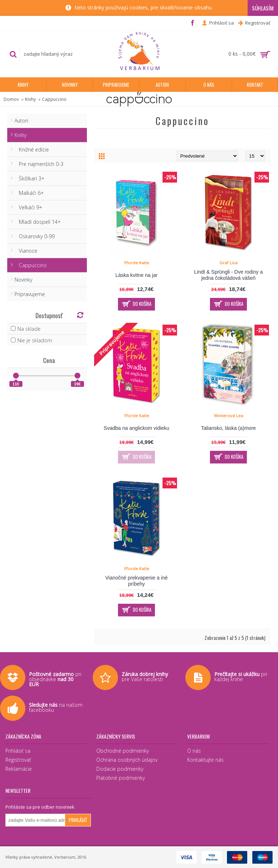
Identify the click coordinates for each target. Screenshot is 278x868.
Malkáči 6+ (29, 193)
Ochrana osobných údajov (127, 760)
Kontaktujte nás (205, 760)
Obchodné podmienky (123, 751)
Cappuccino (54, 99)
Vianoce (26, 251)
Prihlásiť (78, 820)
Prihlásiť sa (18, 751)
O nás (194, 751)
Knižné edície (32, 149)
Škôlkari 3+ (30, 178)
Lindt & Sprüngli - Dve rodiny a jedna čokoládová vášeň (228, 275)
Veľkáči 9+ (28, 207)
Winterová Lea (229, 416)
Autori (21, 121)
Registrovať (18, 760)
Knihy (30, 99)
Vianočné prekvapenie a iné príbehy (137, 581)
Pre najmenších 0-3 (39, 164)
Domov (11, 99)
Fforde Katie (137, 263)
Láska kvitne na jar (137, 275)
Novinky (23, 280)
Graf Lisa (228, 263)
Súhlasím (263, 8)
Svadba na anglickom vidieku (136, 428)
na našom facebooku (56, 707)
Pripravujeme (30, 294)
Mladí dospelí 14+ (38, 222)
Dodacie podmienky (120, 769)
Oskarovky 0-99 (35, 236)
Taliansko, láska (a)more (228, 428)
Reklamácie (19, 769)
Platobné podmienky (121, 778)
